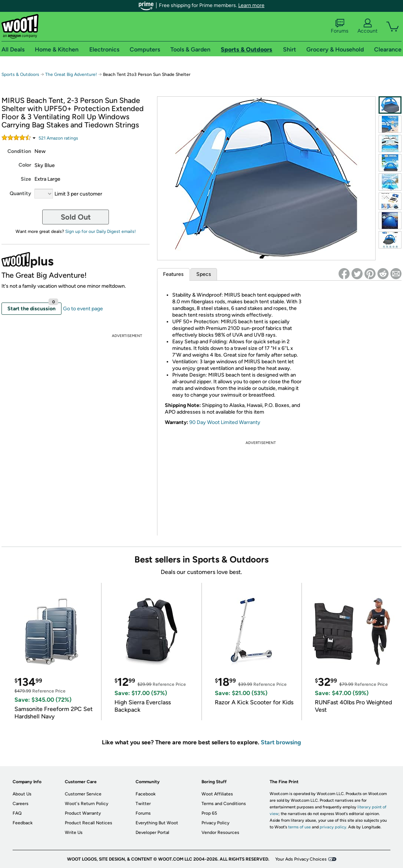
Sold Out (76, 217)
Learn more (251, 5)
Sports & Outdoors (20, 74)
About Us (22, 794)
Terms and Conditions (224, 804)
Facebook (146, 794)
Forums (340, 26)
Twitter (143, 804)
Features (173, 274)
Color (25, 165)
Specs (204, 274)
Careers (21, 804)
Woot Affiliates (217, 794)
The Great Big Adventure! (71, 74)
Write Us (74, 832)
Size (26, 179)
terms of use (299, 827)
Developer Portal (152, 832)
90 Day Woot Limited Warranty (225, 422)
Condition (19, 151)
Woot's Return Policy (86, 804)
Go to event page (83, 309)
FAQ (17, 813)
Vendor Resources (220, 832)
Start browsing (281, 742)
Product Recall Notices (89, 823)
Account (367, 26)
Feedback (23, 823)
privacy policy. (333, 827)
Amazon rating (58, 138)
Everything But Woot (157, 823)
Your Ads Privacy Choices (301, 859)
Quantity (20, 193)
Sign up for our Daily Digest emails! (101, 231)
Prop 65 (209, 813)
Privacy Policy (215, 823)
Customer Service (83, 794)
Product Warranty (83, 813)
